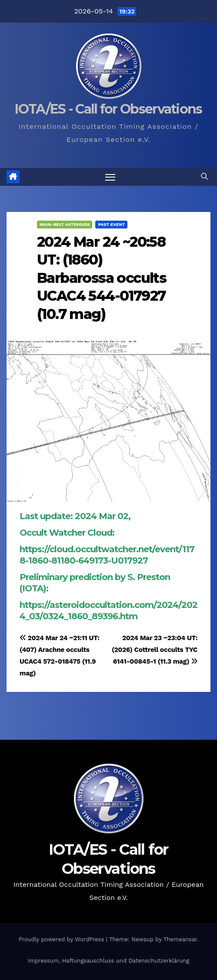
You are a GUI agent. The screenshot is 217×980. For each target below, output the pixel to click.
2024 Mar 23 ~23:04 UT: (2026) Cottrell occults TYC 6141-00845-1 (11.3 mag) (155, 650)
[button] (204, 176)
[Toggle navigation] (110, 177)
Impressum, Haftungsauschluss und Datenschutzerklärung (109, 961)
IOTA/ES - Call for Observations (108, 109)
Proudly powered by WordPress (62, 939)
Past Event (111, 224)
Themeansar (180, 939)
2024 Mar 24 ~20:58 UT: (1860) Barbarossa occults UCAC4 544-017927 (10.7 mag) (102, 278)
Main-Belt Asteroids (65, 224)
